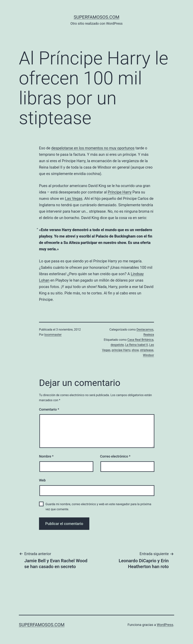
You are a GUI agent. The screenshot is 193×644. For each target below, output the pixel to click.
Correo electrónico (115, 456)
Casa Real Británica (140, 340)
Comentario (49, 409)
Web (42, 480)
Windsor (148, 355)
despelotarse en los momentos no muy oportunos (93, 148)
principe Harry (121, 350)
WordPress (165, 625)
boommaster (53, 335)
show (135, 350)
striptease (147, 350)
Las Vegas (74, 199)
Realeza (149, 335)
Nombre (46, 456)
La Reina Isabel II (136, 345)
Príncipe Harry (120, 192)
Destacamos (145, 330)
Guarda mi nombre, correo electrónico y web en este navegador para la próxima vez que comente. (98, 507)
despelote (117, 345)
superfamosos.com (96, 17)
